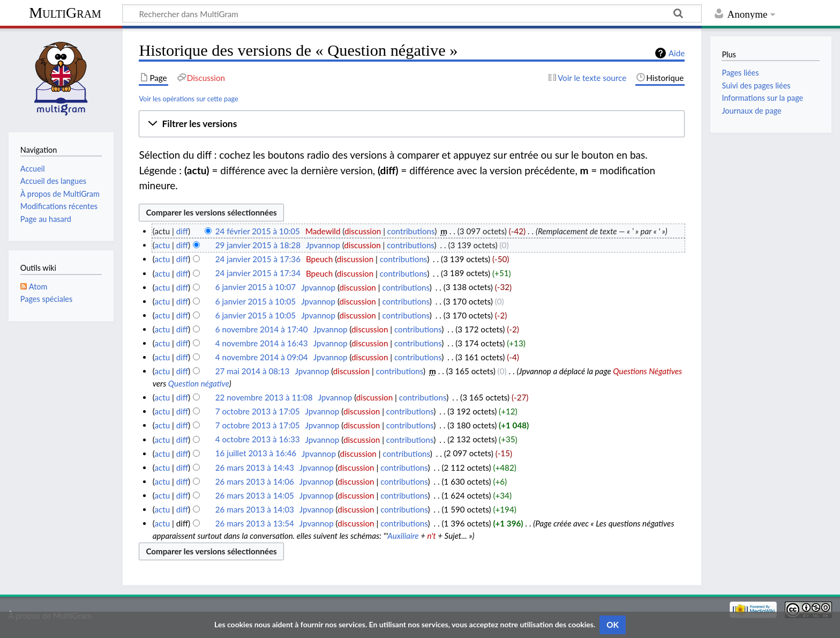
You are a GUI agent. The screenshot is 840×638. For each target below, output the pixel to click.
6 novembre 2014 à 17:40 (262, 329)
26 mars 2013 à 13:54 (255, 523)
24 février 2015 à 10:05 (258, 231)
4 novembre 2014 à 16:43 (262, 343)
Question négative (199, 383)
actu (162, 245)
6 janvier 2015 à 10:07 (256, 287)
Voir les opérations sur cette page (188, 99)
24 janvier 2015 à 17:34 (258, 273)
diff (182, 231)
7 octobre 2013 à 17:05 (258, 411)
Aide (677, 53)
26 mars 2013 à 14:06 (255, 481)
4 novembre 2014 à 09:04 (262, 357)
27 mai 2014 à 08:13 (253, 371)
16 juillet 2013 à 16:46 (256, 454)
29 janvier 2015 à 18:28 (258, 245)
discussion (363, 231)
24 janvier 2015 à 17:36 (258, 259)
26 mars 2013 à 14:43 (255, 468)
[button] (412, 124)
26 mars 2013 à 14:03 (255, 509)
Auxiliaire (403, 536)
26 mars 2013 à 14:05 (255, 495)
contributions (411, 231)
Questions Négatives (647, 371)
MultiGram (65, 13)
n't (432, 536)
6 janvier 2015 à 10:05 (256, 301)
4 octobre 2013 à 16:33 (258, 440)
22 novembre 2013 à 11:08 (264, 397)
